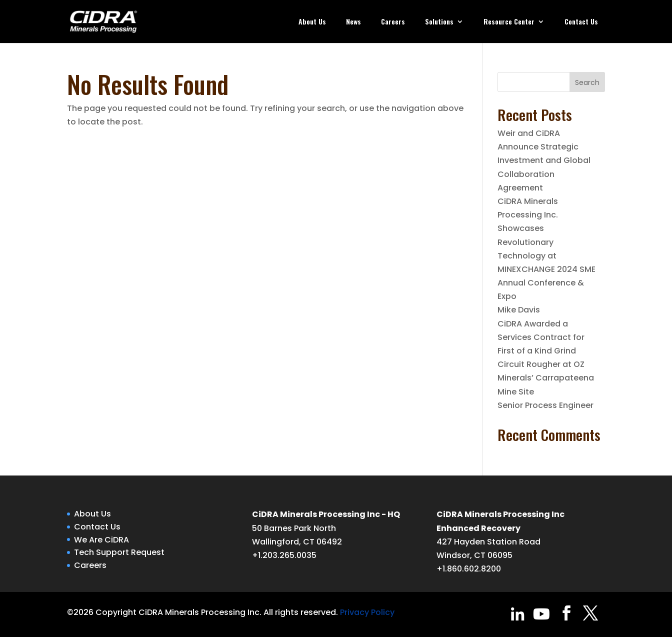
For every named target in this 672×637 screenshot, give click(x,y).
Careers (393, 22)
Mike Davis (519, 310)
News (353, 22)
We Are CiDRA (101, 540)
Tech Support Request (119, 552)
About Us (312, 22)
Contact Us (581, 22)
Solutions (439, 22)
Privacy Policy (367, 612)
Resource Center (509, 22)
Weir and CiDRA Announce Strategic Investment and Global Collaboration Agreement (544, 160)
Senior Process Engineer (545, 405)
